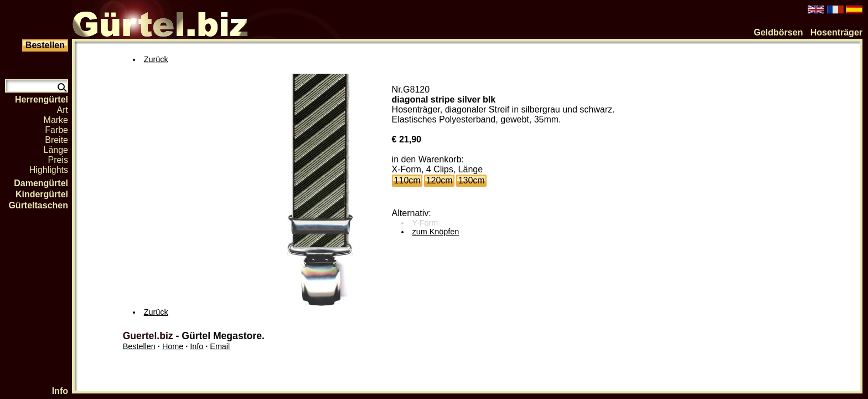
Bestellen (139, 346)
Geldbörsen (779, 32)
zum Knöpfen (436, 232)
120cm (440, 180)
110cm (407, 180)
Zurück (156, 59)
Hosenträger (836, 32)
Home (173, 346)
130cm (472, 180)
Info (60, 391)
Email (220, 346)
